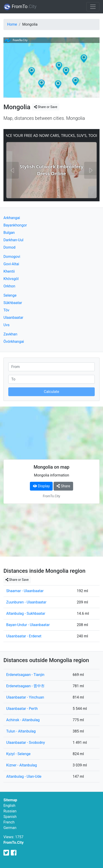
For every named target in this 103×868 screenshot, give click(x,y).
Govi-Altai (11, 264)
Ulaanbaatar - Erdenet (24, 636)
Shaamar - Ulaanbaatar (25, 591)
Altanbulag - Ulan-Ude (24, 776)
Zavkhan (10, 334)
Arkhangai (12, 218)
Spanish (10, 817)
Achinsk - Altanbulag (23, 720)
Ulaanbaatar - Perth (22, 709)
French (9, 822)
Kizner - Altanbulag (21, 765)
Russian (10, 811)
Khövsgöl (11, 279)
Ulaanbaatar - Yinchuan (25, 697)
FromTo (20, 7)
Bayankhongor (15, 225)
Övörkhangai (14, 342)
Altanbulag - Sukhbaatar (26, 613)
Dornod (9, 247)
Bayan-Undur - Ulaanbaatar (28, 625)
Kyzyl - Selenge (18, 754)
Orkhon (9, 286)
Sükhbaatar (13, 303)
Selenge (10, 295)
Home (12, 24)
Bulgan (9, 233)
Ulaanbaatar (13, 318)
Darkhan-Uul (13, 240)
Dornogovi (12, 257)
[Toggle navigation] (93, 7)
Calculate (52, 392)
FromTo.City (14, 842)
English (9, 806)
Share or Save (46, 107)
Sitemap (10, 800)
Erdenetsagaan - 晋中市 (25, 686)
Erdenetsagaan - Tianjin (25, 675)
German (10, 828)
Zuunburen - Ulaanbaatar (26, 602)
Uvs (6, 325)
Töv (6, 310)
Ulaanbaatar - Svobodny (26, 743)
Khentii (9, 271)
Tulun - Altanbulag (21, 731)
